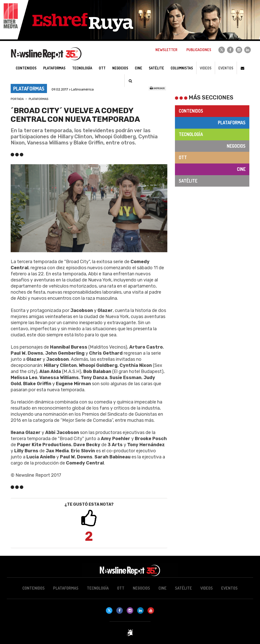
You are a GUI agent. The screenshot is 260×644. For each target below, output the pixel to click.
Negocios (236, 146)
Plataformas (38, 99)
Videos (206, 68)
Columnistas (182, 68)
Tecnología (191, 134)
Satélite (188, 181)
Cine (241, 169)
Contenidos (191, 111)
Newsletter (166, 50)
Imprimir (157, 88)
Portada (17, 99)
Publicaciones (199, 50)
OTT (183, 157)
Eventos (226, 68)
